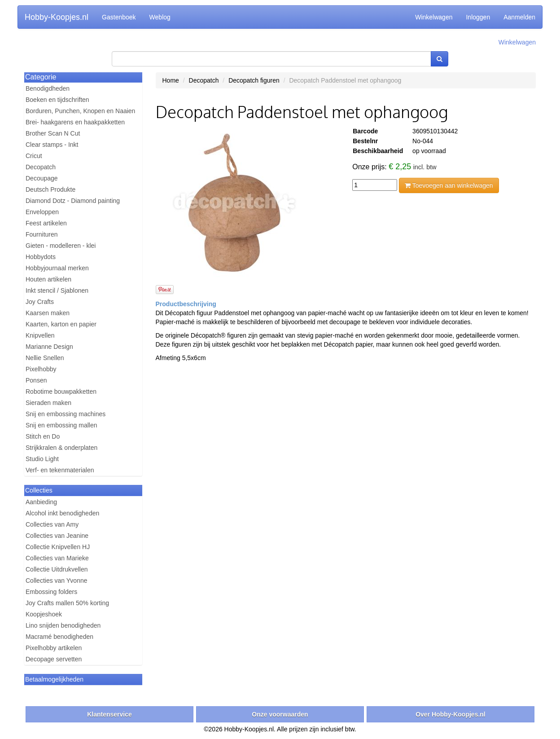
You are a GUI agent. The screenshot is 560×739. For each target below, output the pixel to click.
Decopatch (41, 167)
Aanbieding (41, 502)
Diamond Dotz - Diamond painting (73, 201)
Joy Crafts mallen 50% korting (67, 603)
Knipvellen (40, 335)
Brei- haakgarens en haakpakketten (75, 122)
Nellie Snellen (45, 358)
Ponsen (36, 380)
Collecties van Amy (52, 524)
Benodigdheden (48, 88)
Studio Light (42, 459)
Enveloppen (42, 212)
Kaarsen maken (48, 313)
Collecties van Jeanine (57, 536)
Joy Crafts (40, 302)
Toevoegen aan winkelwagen (449, 185)
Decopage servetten (54, 659)
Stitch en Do (43, 436)
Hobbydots (41, 257)
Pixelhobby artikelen (54, 648)
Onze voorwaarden (280, 714)
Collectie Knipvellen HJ (58, 547)
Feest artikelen (46, 223)
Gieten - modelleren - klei (61, 246)
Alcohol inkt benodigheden (62, 513)
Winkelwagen (434, 17)
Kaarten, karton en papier (61, 324)
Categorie (41, 77)
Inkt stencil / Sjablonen (57, 290)
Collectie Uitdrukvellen (57, 569)
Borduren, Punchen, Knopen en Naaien (80, 111)
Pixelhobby (41, 369)
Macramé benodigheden (59, 637)
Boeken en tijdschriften (57, 100)
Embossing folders (51, 592)
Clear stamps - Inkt (52, 145)
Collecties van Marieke (57, 558)
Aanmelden (519, 17)
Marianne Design (49, 347)
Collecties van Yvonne (57, 581)
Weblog (160, 17)
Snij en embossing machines (66, 414)
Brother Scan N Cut (53, 133)
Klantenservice (109, 714)
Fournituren (42, 234)
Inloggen (478, 17)
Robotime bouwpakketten (61, 391)
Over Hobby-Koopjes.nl (451, 714)
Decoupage (42, 178)
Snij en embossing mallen (61, 425)
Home (171, 80)
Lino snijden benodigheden (63, 625)
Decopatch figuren (254, 80)
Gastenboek (119, 17)
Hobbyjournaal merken (57, 268)
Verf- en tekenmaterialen (60, 470)
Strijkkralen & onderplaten (61, 448)
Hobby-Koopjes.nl (57, 17)
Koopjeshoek (44, 614)
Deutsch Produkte (50, 189)
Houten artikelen (48, 279)
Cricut (34, 156)
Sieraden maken (48, 403)
